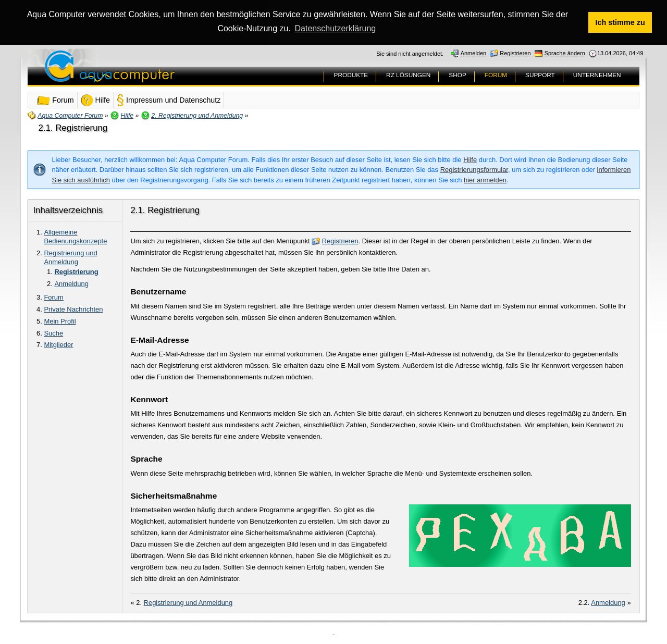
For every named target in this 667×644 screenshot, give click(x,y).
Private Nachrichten (73, 309)
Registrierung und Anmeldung (70, 257)
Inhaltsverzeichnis (68, 210)
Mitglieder (58, 344)
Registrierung (76, 271)
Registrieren (340, 240)
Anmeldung (71, 283)
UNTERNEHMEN (597, 74)
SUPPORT (540, 74)
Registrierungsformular (474, 169)
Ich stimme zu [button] (620, 22)
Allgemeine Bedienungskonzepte (75, 236)
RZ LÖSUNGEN (408, 74)
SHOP (457, 74)
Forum (53, 297)
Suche (53, 332)
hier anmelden (485, 179)
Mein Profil (60, 321)
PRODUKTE (351, 74)
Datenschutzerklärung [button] (336, 28)
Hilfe (470, 159)
